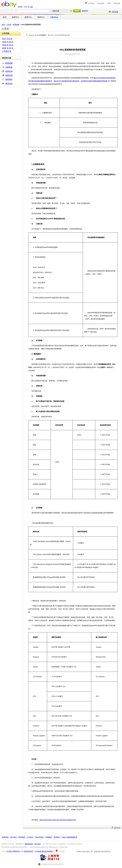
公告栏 (9, 25)
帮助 (109, 3)
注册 (31, 7)
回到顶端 (117, 828)
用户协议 (14, 837)
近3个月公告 (7, 39)
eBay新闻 (101, 3)
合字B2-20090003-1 (13, 851)
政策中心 (28, 17)
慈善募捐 (49, 837)
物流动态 (9, 83)
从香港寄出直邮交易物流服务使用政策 (94, 81)
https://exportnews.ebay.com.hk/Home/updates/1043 (58, 820)
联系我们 (57, 837)
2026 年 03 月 (8, 48)
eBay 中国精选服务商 (70, 837)
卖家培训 (9, 75)
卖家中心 (15, 17)
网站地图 (117, 3)
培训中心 (41, 17)
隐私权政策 (29, 844)
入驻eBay (54, 17)
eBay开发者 (39, 837)
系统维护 (9, 79)
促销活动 (9, 71)
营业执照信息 (28, 851)
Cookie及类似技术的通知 (44, 851)
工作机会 (30, 837)
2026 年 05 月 (8, 42)
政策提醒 (16, 25)
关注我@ (91, 3)
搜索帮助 (85, 11)
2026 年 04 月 (8, 45)
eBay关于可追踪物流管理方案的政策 (66, 81)
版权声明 (5, 837)
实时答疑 (115, 12)
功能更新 (9, 67)
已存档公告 (7, 51)
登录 (26, 7)
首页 (5, 17)
